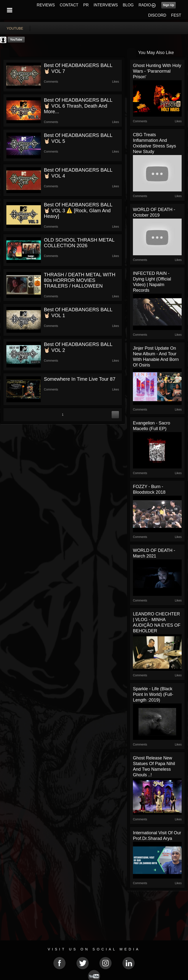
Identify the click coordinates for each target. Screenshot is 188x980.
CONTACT (69, 5)
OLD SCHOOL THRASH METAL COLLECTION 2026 (79, 243)
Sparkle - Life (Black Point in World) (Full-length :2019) (153, 694)
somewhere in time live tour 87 (80, 379)
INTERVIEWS (106, 5)
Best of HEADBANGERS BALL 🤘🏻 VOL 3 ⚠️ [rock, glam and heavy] (78, 210)
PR (86, 5)
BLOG (128, 5)
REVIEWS (46, 5)
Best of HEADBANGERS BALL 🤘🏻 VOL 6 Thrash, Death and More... (78, 106)
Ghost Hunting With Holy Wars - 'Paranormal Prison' (157, 71)
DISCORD (157, 15)
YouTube (16, 40)
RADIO (145, 5)
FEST (176, 15)
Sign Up (169, 5)
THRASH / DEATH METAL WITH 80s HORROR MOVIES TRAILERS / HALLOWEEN (80, 280)
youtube (15, 28)
